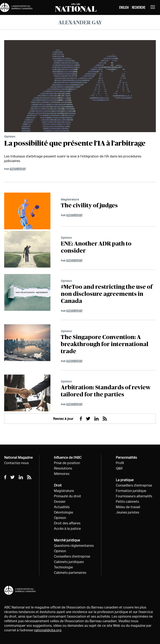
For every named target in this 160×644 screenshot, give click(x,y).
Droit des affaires (67, 523)
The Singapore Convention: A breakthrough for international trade (105, 344)
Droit (58, 485)
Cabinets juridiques (69, 562)
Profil (120, 463)
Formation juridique (131, 491)
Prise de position (67, 463)
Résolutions (63, 468)
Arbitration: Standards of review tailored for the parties (106, 391)
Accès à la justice (67, 529)
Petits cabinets (127, 502)
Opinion (10, 136)
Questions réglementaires (74, 546)
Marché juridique (67, 540)
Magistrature (70, 199)
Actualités (62, 507)
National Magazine (18, 458)
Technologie (63, 567)
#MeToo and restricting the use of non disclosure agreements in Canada (107, 294)
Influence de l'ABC (68, 458)
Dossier (60, 502)
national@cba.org (48, 630)
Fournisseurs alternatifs (134, 496)
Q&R (119, 468)
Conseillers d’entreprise (72, 556)
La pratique (125, 480)
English (124, 7)
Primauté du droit (67, 496)
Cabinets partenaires (70, 573)
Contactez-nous (16, 463)
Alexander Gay (18, 169)
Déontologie (64, 512)
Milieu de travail (128, 507)
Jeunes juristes (127, 512)
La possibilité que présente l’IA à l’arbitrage (75, 144)
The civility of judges (89, 206)
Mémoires (62, 474)
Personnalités (126, 458)
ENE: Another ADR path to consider (96, 247)
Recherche (139, 7)
